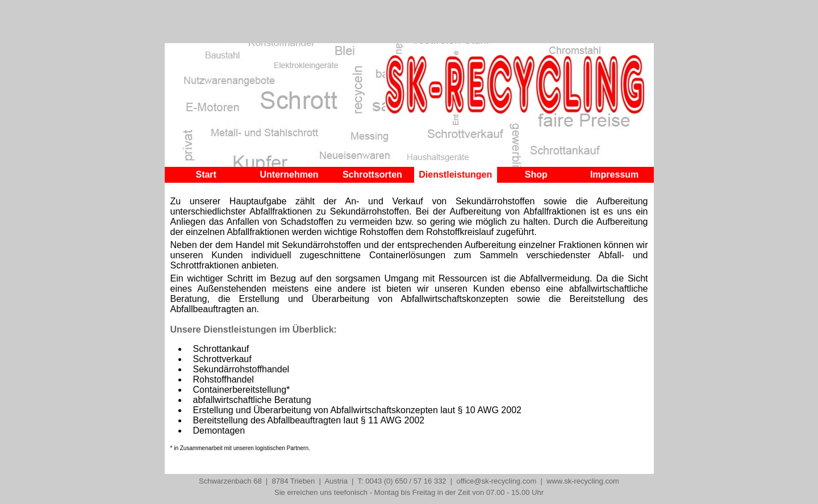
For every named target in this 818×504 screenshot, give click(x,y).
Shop (536, 175)
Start (206, 175)
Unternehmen (289, 175)
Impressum (614, 175)
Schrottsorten (372, 175)
